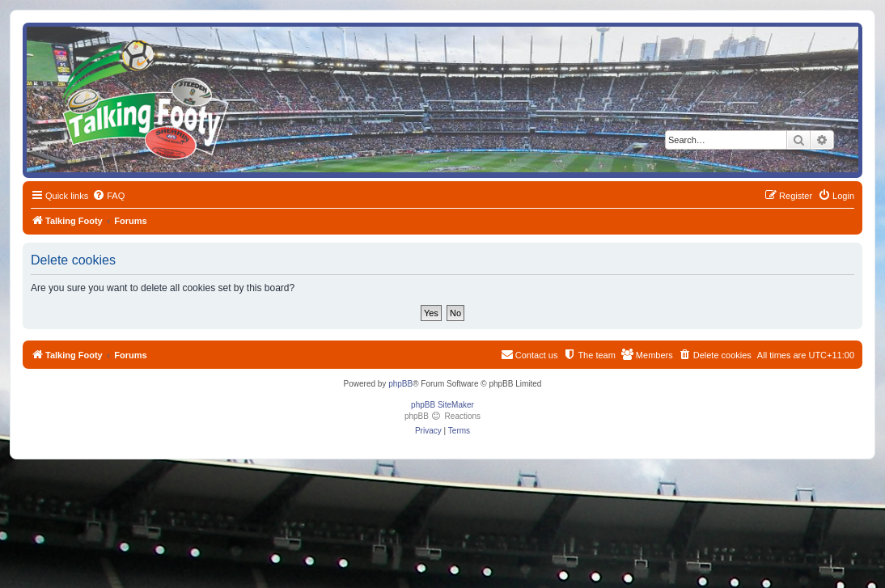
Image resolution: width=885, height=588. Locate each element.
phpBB (400, 384)
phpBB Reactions (442, 416)
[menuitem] (108, 196)
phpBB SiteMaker (442, 405)
